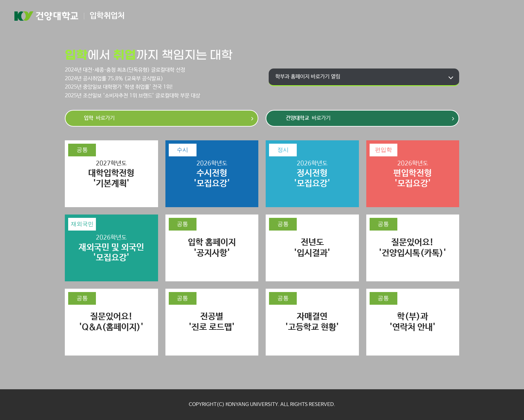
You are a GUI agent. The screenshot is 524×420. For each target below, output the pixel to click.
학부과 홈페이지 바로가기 (308, 77)
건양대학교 (46, 16)
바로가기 (99, 118)
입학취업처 (107, 16)
